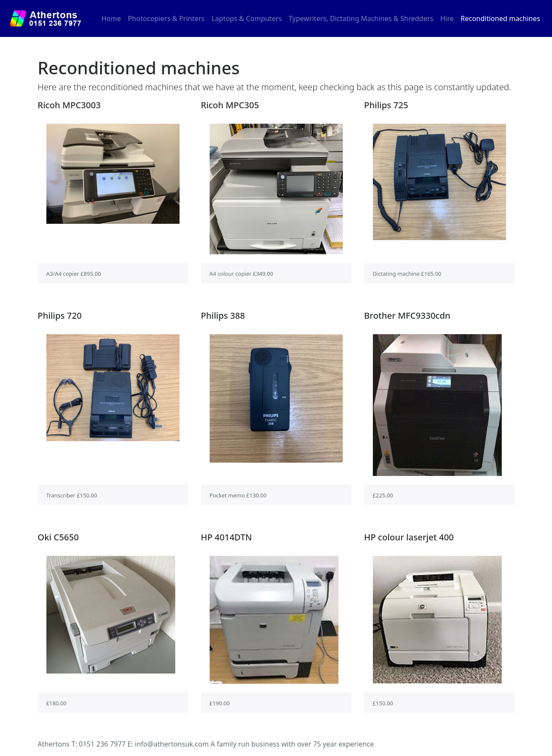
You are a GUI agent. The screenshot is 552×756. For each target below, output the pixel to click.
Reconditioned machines (500, 18)
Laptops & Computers (247, 18)
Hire (447, 18)
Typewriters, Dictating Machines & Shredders (361, 18)
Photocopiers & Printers (166, 18)
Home (113, 18)
